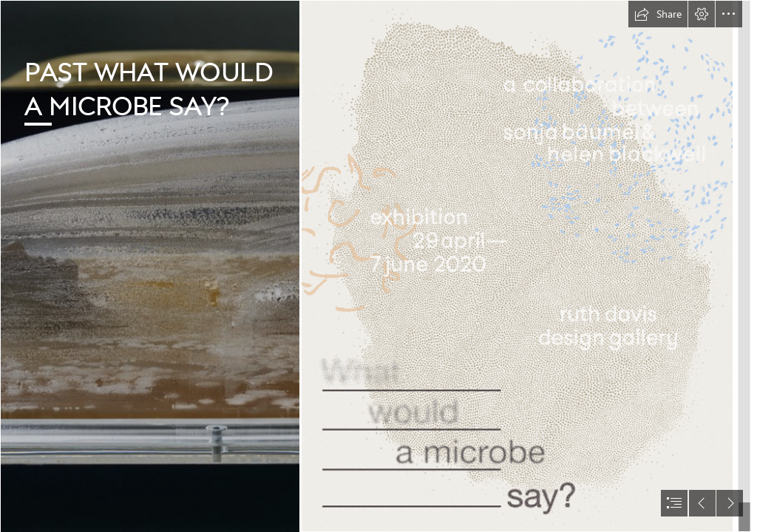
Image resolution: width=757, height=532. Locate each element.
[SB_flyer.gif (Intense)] (517, 266)
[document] (378, 266)
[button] (658, 14)
